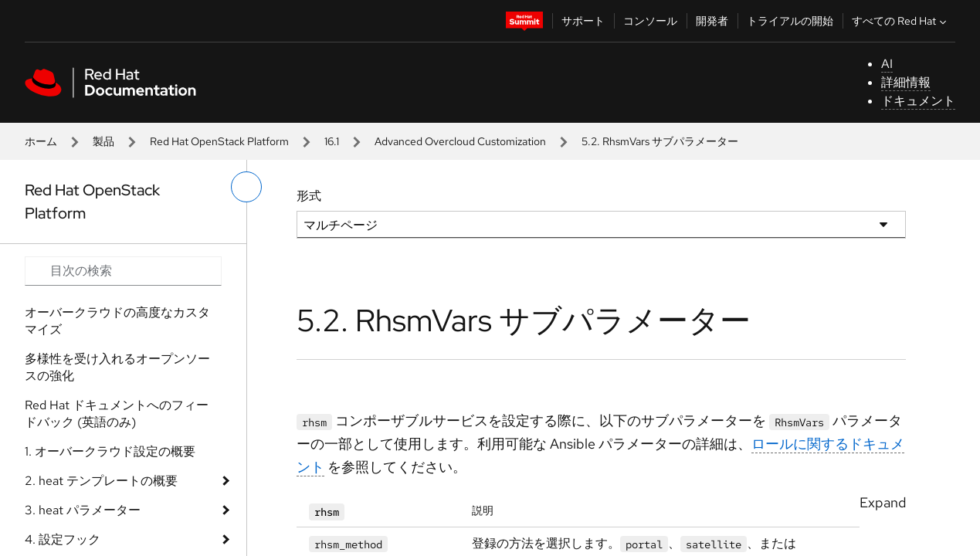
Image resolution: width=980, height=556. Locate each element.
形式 (309, 196)
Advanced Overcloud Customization (460, 141)
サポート (583, 21)
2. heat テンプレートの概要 (101, 481)
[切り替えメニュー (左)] (246, 187)
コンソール (650, 21)
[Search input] (123, 271)
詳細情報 (906, 82)
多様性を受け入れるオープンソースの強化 (117, 367)
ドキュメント (918, 101)
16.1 (332, 141)
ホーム (41, 141)
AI (887, 64)
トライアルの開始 (790, 21)
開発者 (712, 21)
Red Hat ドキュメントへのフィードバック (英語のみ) (117, 414)
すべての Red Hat (901, 21)
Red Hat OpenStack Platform (219, 141)
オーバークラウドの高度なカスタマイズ (117, 321)
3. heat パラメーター (83, 510)
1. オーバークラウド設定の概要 (110, 451)
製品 (103, 141)
